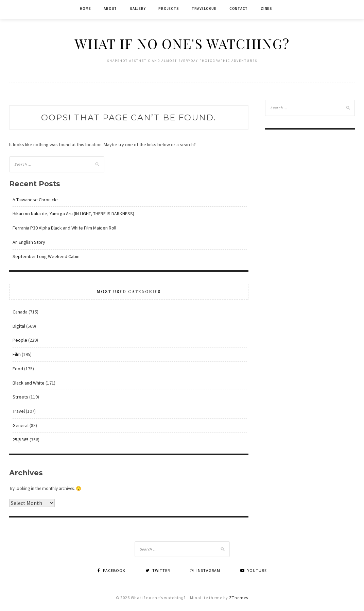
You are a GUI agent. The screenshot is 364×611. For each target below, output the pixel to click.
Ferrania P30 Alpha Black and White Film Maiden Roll (64, 228)
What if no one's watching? (182, 43)
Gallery (138, 9)
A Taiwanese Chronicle (35, 200)
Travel (19, 411)
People (20, 340)
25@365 (21, 440)
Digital (19, 326)
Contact (239, 9)
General (21, 425)
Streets (20, 397)
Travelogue (204, 9)
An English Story (29, 242)
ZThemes (239, 598)
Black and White (29, 383)
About (110, 9)
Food (18, 369)
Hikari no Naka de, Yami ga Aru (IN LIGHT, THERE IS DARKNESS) (73, 214)
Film (17, 354)
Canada (20, 312)
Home (85, 9)
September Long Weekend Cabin (46, 256)
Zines (266, 9)
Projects (169, 9)
